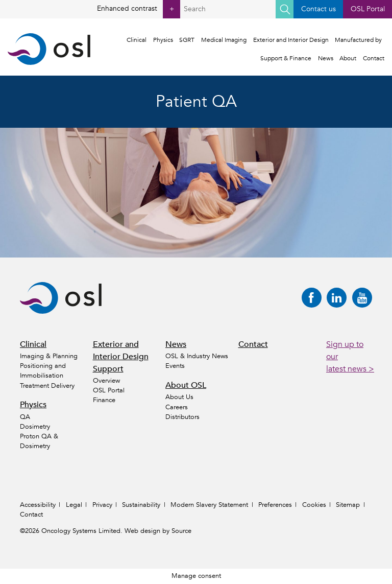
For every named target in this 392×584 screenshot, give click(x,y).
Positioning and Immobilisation (43, 371)
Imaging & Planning (49, 356)
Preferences (275, 505)
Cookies (314, 505)
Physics (163, 40)
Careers (177, 407)
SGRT (187, 40)
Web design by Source (158, 531)
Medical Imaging (224, 40)
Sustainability (141, 505)
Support (108, 369)
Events (175, 366)
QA (25, 417)
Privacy (102, 505)
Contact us (318, 9)
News (326, 58)
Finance (104, 400)
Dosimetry (35, 427)
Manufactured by (358, 40)
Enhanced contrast (139, 9)
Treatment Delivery (47, 386)
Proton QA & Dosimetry (39, 441)
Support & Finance (286, 58)
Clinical (137, 40)
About (348, 58)
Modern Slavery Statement (209, 505)
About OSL (186, 385)
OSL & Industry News (197, 356)
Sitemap (348, 505)
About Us (179, 397)
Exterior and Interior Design (291, 40)
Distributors (182, 417)
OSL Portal (368, 9)
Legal (74, 505)
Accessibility (38, 505)
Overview (106, 381)
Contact (374, 58)
